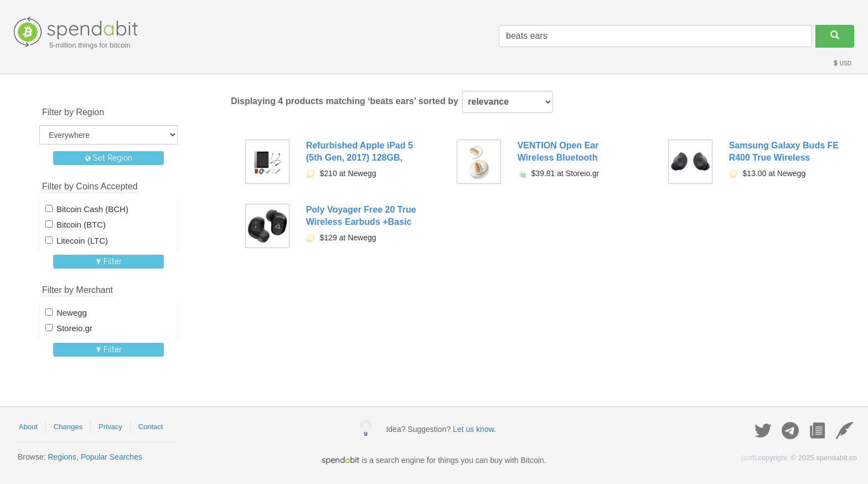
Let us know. (474, 429)
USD (842, 63)
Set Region (109, 158)
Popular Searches (112, 457)
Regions (62, 457)
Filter (109, 261)
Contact (151, 427)
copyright (764, 458)
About (28, 427)
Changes (68, 427)
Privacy (110, 427)
